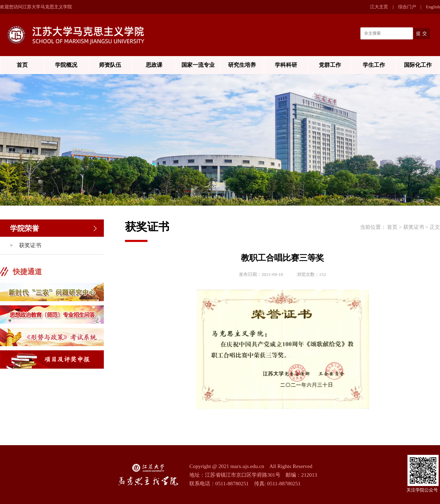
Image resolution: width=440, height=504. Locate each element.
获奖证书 (30, 245)
